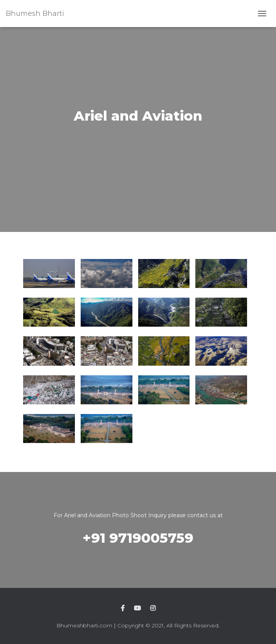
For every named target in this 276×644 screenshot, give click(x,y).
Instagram (153, 608)
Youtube (137, 608)
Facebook (123, 608)
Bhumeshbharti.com (84, 625)
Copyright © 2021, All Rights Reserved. (168, 625)
